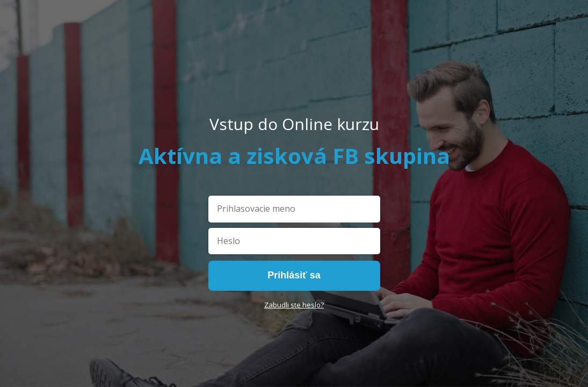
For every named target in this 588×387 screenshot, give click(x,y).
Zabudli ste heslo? (294, 305)
